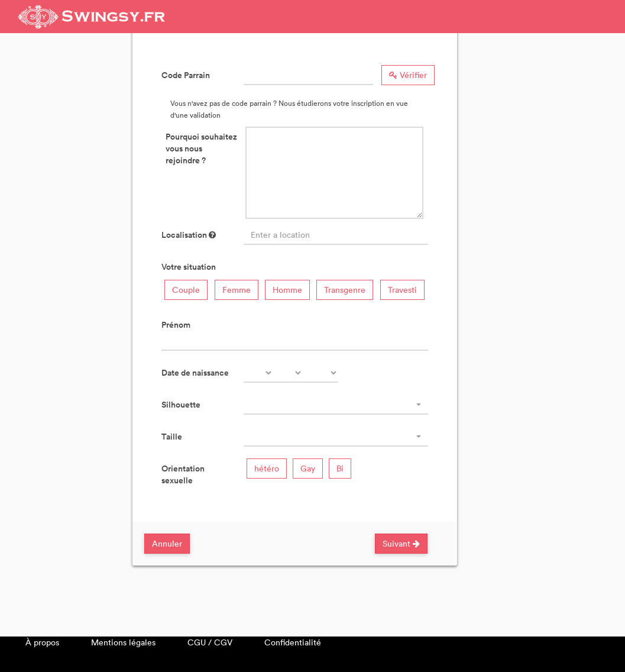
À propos (42, 642)
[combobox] (336, 405)
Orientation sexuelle (183, 474)
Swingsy (92, 17)
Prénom (176, 325)
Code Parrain (186, 75)
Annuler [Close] (167, 543)
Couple (186, 290)
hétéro (267, 468)
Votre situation (189, 267)
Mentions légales (123, 642)
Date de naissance (195, 373)
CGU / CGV (210, 642)
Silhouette (181, 405)
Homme (287, 290)
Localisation (189, 235)
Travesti (402, 290)
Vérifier (408, 75)
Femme (237, 290)
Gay (308, 468)
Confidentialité (293, 642)
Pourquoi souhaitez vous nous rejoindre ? (201, 148)
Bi (340, 468)
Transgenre (345, 290)
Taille (172, 437)
